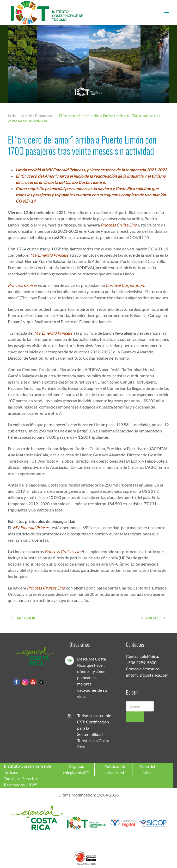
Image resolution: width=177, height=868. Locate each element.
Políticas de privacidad (115, 769)
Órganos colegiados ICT (76, 769)
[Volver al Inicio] (47, 12)
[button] (167, 12)
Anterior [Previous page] (23, 618)
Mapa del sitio (147, 769)
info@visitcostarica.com (147, 675)
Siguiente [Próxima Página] (154, 618)
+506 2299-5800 (141, 662)
